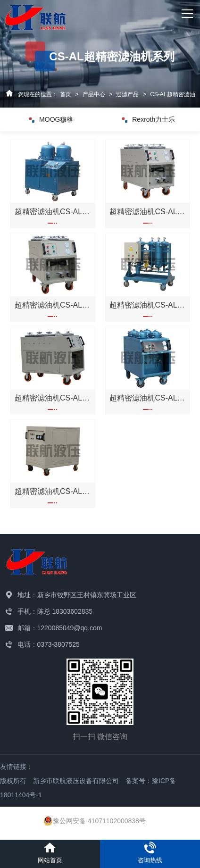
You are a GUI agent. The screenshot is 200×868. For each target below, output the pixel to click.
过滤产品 (127, 94)
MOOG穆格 (51, 119)
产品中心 (94, 94)
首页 (66, 94)
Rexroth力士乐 (149, 119)
